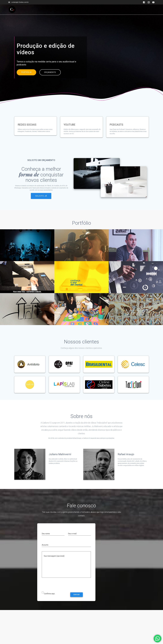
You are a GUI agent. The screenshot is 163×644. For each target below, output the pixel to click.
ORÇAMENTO (50, 77)
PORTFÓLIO (26, 77)
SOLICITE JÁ (41, 201)
